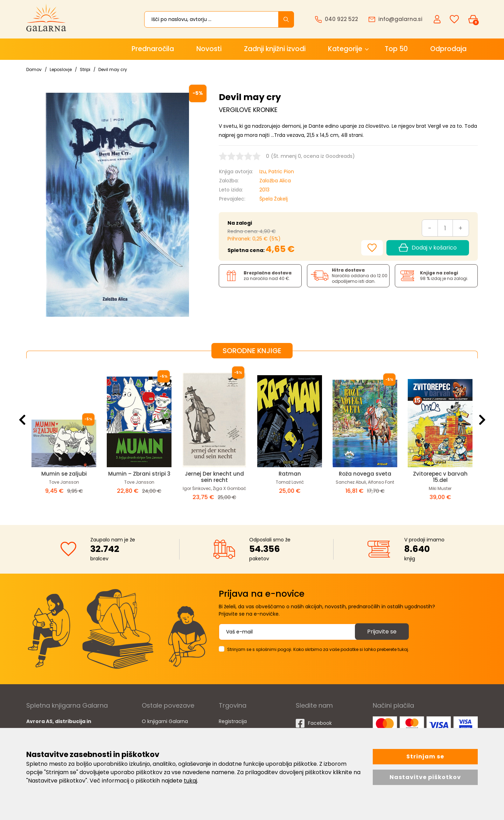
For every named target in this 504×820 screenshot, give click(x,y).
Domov (34, 69)
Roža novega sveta (365, 474)
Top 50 (396, 49)
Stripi (85, 69)
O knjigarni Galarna (165, 721)
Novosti (209, 49)
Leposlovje (61, 69)
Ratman (290, 474)
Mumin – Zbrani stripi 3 (139, 474)
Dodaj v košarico (428, 248)
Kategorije (345, 49)
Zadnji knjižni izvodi (275, 49)
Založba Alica (275, 181)
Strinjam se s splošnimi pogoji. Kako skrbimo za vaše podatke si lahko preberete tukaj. (318, 649)
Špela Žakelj (274, 199)
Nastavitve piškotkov (425, 777)
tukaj (190, 781)
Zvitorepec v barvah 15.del (440, 477)
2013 (264, 190)
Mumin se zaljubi (64, 474)
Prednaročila (153, 49)
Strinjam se (425, 756)
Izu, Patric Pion (277, 171)
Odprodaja (448, 49)
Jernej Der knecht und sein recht (214, 477)
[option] (64, 436)
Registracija (233, 721)
